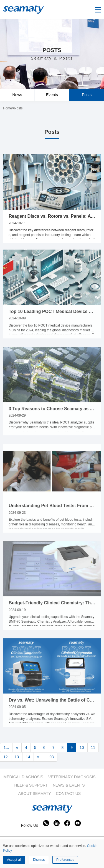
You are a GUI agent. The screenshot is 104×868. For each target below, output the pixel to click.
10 (82, 748)
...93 (50, 757)
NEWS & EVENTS (69, 785)
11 (93, 748)
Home (7, 108)
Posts (87, 95)
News (17, 95)
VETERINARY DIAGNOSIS (72, 777)
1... (6, 748)
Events (52, 95)
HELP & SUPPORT (31, 785)
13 (17, 757)
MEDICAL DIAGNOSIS (23, 777)
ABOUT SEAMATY (35, 793)
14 (28, 757)
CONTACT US (69, 793)
